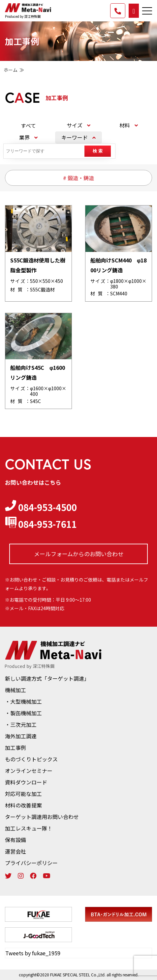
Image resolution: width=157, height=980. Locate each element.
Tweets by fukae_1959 (33, 953)
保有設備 (16, 840)
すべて (28, 125)
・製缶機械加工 (23, 713)
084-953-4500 (41, 507)
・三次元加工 (21, 724)
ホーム (11, 70)
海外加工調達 (21, 736)
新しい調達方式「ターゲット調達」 (47, 678)
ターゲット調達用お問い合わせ (42, 817)
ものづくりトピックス (31, 759)
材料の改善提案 (23, 805)
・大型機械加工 (23, 701)
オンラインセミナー (29, 771)
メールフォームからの (79, 554)
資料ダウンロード (26, 782)
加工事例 (16, 748)
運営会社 (16, 851)
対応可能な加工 (23, 794)
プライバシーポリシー (31, 863)
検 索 (98, 151)
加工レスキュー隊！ (29, 828)
